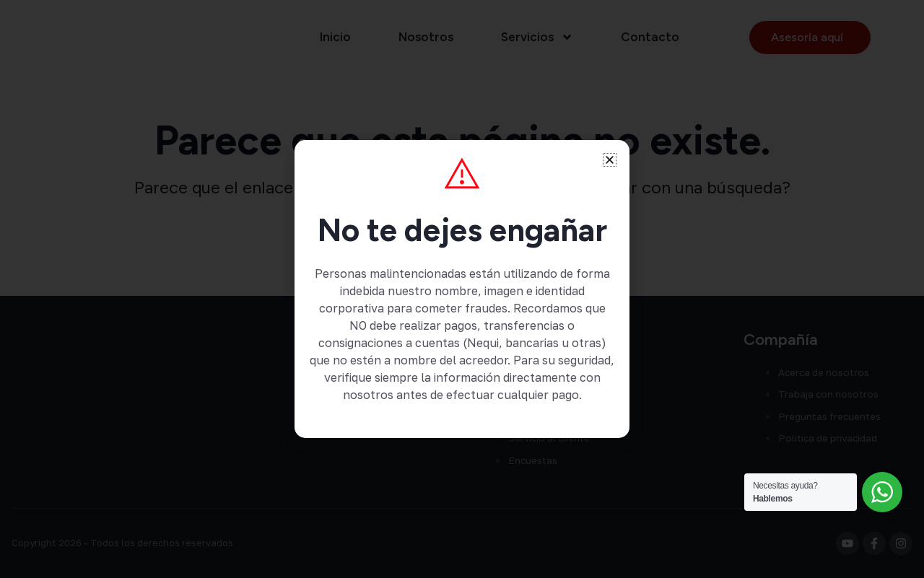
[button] (610, 160)
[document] (462, 289)
